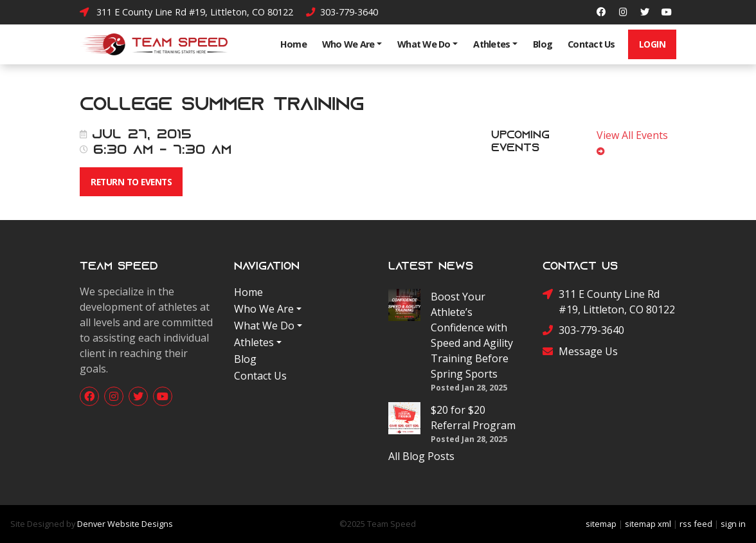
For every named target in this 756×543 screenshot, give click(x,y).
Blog (543, 44)
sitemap (601, 524)
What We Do (424, 44)
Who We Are (348, 44)
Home (293, 44)
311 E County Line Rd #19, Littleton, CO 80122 (186, 12)
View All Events (635, 142)
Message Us (580, 352)
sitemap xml (648, 524)
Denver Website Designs (125, 524)
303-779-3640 (342, 12)
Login (652, 44)
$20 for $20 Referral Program (473, 418)
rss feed (696, 524)
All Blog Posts (421, 456)
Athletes (491, 44)
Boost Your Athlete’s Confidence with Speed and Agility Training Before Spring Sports (472, 335)
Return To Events (131, 182)
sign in (733, 524)
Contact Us (591, 44)
